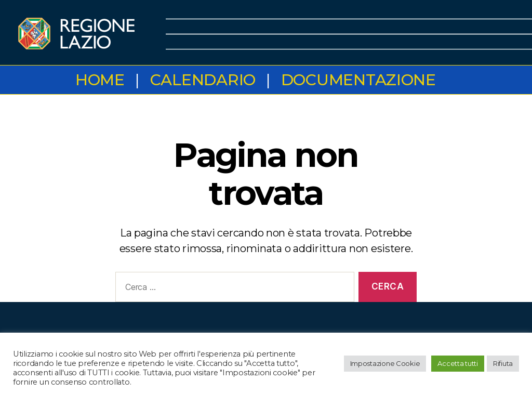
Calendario (203, 80)
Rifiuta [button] (503, 363)
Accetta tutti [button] (458, 363)
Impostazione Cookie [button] (385, 363)
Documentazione (358, 80)
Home (100, 80)
